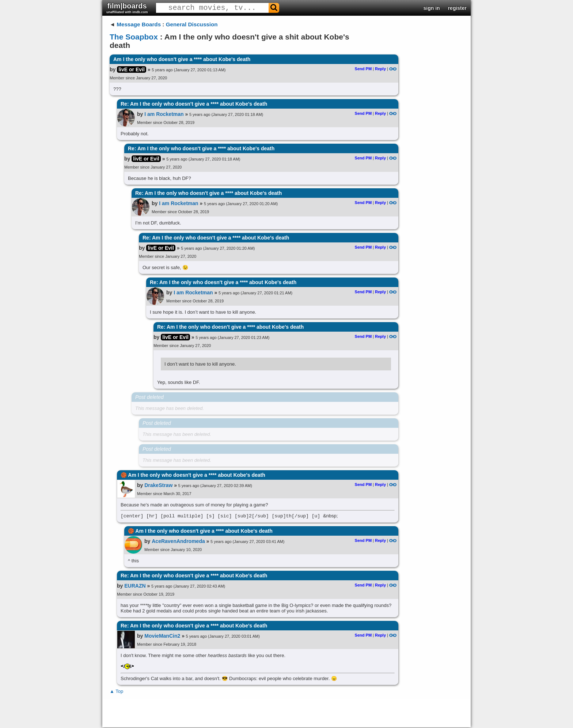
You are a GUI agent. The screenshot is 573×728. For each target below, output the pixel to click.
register (457, 8)
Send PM (363, 69)
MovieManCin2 (162, 637)
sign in (432, 8)
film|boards (127, 8)
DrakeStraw (158, 485)
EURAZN (135, 586)
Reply (380, 69)
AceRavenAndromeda (178, 542)
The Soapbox (134, 37)
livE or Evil (132, 69)
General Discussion (192, 24)
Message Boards (139, 24)
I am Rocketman (164, 114)
